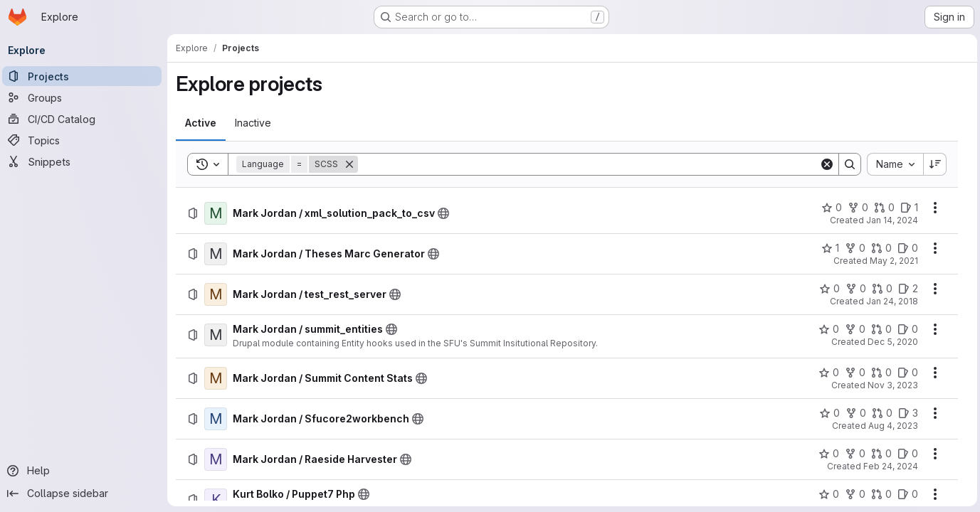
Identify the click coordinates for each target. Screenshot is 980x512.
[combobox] (892, 164)
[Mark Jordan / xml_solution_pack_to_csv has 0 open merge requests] (881, 208)
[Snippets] (85, 161)
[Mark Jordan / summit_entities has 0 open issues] (905, 329)
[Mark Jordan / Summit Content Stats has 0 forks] (852, 373)
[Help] (85, 471)
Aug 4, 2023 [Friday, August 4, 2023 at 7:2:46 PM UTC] (890, 426)
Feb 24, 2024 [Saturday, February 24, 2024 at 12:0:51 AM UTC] (888, 466)
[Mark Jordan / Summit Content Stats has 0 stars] (826, 373)
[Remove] (353, 164)
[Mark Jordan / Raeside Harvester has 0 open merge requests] (879, 454)
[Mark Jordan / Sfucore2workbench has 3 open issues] (905, 413)
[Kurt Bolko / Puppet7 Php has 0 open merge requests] (879, 494)
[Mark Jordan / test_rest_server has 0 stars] (827, 289)
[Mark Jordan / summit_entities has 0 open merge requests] (879, 329)
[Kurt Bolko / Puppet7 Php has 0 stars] (826, 494)
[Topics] (85, 140)
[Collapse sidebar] (85, 494)
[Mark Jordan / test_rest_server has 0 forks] (853, 289)
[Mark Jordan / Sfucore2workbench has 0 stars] (827, 413)
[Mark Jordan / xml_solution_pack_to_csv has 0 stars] (829, 208)
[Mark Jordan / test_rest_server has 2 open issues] (905, 289)
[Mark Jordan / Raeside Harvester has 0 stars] (826, 454)
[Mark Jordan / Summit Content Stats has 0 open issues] (905, 373)
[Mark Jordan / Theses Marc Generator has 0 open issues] (905, 248)
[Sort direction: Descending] (932, 164)
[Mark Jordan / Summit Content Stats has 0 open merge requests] (879, 373)
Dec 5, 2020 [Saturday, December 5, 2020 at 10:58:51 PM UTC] (890, 342)
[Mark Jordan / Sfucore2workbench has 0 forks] (853, 413)
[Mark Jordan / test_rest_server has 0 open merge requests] (879, 289)
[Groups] (85, 97)
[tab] (204, 123)
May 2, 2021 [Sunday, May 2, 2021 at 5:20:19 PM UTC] (891, 261)
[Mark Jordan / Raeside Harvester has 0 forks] (852, 454)
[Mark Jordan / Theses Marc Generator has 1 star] (827, 248)
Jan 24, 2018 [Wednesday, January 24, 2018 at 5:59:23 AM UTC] (889, 301)
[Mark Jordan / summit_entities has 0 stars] (826, 329)
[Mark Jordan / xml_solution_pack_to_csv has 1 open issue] (906, 208)
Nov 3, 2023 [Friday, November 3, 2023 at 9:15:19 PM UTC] (890, 385)
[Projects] (85, 76)
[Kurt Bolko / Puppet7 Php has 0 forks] (852, 494)
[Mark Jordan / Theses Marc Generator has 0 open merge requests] (879, 248)
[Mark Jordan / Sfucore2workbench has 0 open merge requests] (879, 413)
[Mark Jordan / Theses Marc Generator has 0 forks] (852, 248)
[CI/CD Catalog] (85, 119)
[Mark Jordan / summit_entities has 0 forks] (852, 329)
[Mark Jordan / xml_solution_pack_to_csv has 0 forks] (855, 208)
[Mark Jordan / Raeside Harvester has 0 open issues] (905, 454)
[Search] (589, 164)
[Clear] (824, 164)
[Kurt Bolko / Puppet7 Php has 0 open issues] (905, 494)
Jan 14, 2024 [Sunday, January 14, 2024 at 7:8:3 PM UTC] (889, 220)
